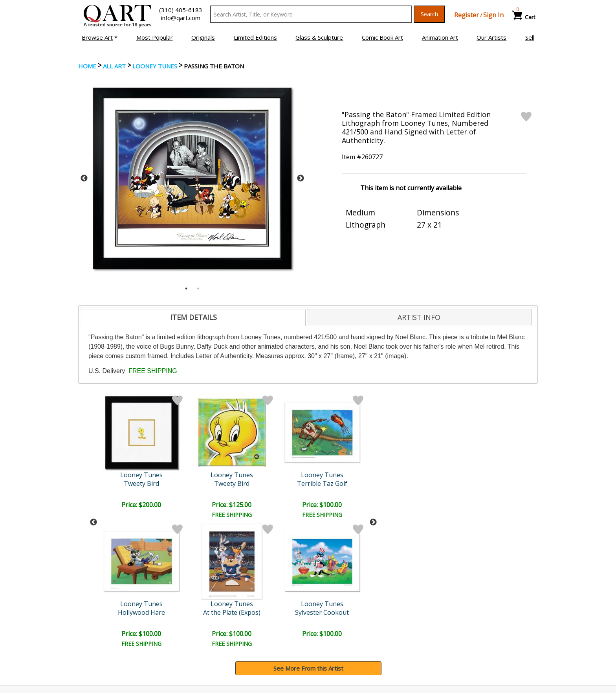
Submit (210, 579)
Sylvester (346, 483)
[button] (100, 37)
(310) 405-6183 (181, 10)
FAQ (203, 642)
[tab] (193, 318)
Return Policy (332, 642)
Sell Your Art (97, 642)
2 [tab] (198, 289)
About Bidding (99, 653)
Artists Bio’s (447, 631)
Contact (208, 631)
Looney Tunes (155, 66)
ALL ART (114, 66)
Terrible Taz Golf (210, 483)
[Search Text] (311, 14)
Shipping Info (331, 631)
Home (87, 66)
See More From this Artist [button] (308, 539)
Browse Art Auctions (108, 620)
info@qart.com (181, 18)
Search (429, 14)
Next (301, 178)
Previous (84, 178)
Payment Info (332, 620)
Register (467, 15)
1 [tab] (186, 289)
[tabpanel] (192, 178)
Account (208, 620)
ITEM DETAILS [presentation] (193, 317)
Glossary (443, 619)
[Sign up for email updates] (137, 579)
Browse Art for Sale (107, 631)
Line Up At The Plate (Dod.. (279, 483)
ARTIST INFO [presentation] (419, 317)
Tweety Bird (142, 483)
